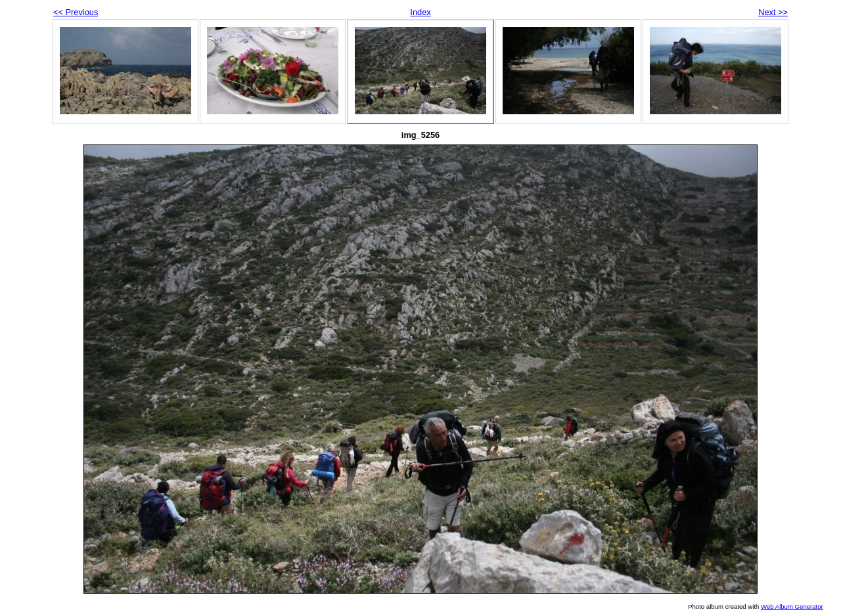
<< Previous (76, 12)
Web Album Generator (792, 606)
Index (420, 12)
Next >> (773, 12)
